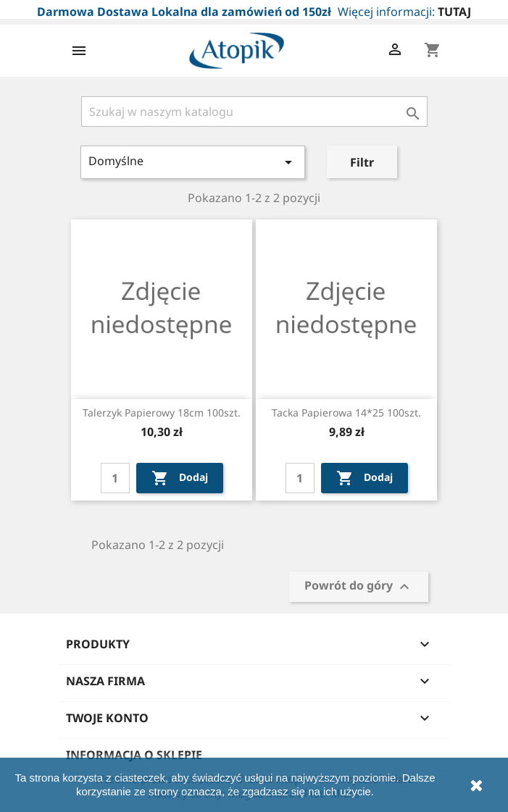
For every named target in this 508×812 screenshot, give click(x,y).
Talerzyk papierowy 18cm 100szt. (162, 413)
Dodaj (180, 478)
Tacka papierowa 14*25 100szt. (346, 413)
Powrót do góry (359, 586)
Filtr (362, 162)
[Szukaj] (254, 112)
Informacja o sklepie (134, 755)
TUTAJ (454, 12)
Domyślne (193, 162)
